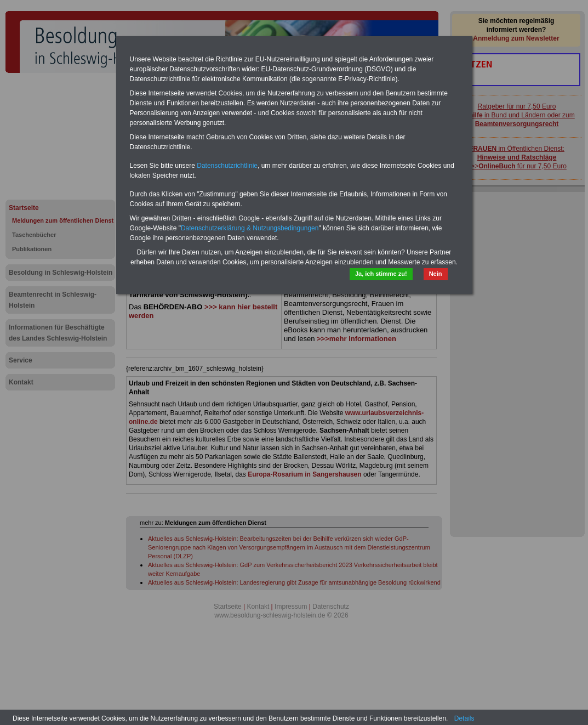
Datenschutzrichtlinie (227, 166)
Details (464, 718)
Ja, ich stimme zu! (381, 274)
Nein (436, 274)
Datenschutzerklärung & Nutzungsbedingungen (250, 228)
